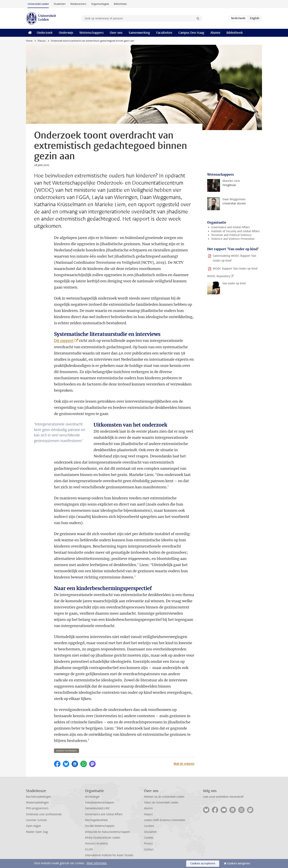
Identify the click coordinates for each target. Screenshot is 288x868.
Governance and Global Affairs (230, 227)
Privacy (148, 844)
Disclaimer (150, 832)
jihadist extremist (66, 751)
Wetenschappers (91, 33)
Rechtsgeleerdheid (96, 820)
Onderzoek (45, 33)
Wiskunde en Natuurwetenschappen (107, 832)
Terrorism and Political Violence (231, 235)
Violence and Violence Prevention (233, 239)
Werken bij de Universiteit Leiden (164, 797)
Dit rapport (64, 341)
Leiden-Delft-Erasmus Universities (165, 820)
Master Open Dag (37, 832)
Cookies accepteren (203, 864)
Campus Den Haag (191, 33)
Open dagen (33, 826)
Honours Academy (96, 844)
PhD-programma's (37, 808)
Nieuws (42, 41)
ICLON (89, 850)
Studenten (59, 4)
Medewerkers (78, 4)
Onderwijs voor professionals (44, 814)
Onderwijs (66, 33)
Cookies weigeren (238, 864)
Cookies (149, 838)
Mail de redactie (184, 764)
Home (29, 41)
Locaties (149, 826)
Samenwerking (139, 33)
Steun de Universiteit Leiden (161, 803)
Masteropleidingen (37, 803)
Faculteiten (164, 33)
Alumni (215, 33)
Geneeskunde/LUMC (97, 808)
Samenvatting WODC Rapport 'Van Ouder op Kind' (234, 258)
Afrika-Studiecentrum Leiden (103, 838)
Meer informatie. (97, 863)
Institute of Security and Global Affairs (235, 231)
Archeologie (92, 797)
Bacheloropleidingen (38, 797)
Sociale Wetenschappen (100, 826)
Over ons (116, 33)
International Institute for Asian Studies (109, 855)
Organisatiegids (100, 4)
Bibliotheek (120, 4)
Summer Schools (36, 820)
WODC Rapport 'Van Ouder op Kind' (235, 269)
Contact (149, 850)
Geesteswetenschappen (100, 803)
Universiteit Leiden (38, 4)
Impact (148, 814)
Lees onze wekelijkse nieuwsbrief (223, 797)
